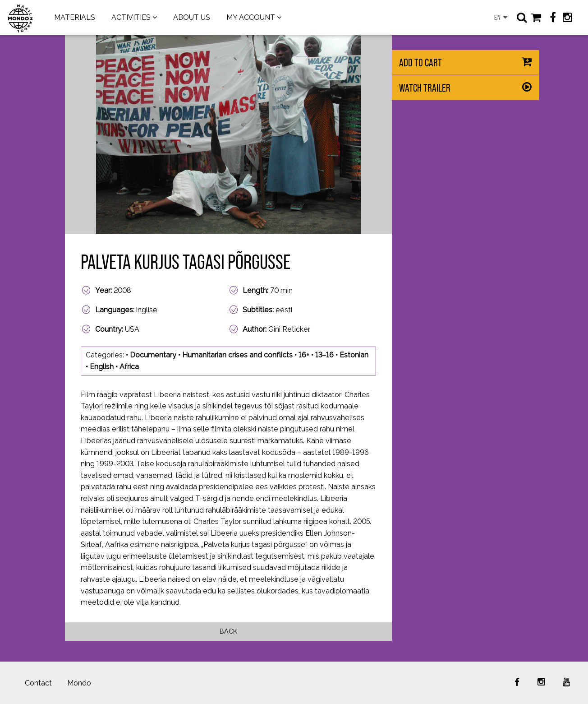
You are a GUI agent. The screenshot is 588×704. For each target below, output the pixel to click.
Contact (38, 683)
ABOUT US (192, 17)
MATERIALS (75, 17)
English (102, 367)
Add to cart (420, 63)
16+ (304, 355)
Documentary (153, 355)
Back (228, 631)
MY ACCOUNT (251, 17)
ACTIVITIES (131, 17)
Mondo (79, 683)
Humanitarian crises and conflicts (237, 355)
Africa (129, 367)
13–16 (324, 355)
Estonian (354, 355)
